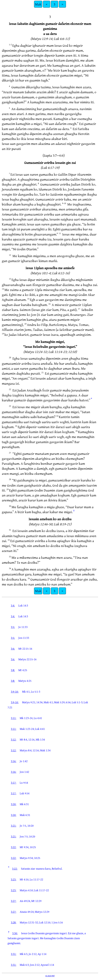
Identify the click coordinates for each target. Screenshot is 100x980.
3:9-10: (15, 692)
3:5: (13, 627)
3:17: (13, 783)
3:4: (13, 605)
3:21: (13, 826)
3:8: (13, 670)
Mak (38, 4)
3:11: (13, 718)
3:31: (13, 954)
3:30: (15, 933)
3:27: (13, 901)
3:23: (13, 879)
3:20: (13, 804)
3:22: (13, 847)
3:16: (13, 761)
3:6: (13, 649)
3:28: (13, 922)
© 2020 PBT (50, 976)
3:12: (13, 739)
